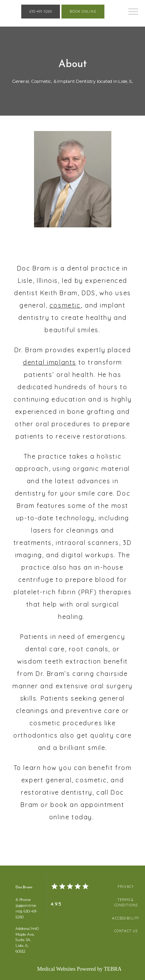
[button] (133, 12)
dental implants (49, 362)
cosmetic (65, 305)
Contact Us (126, 931)
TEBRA (113, 969)
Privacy (126, 887)
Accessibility (126, 918)
